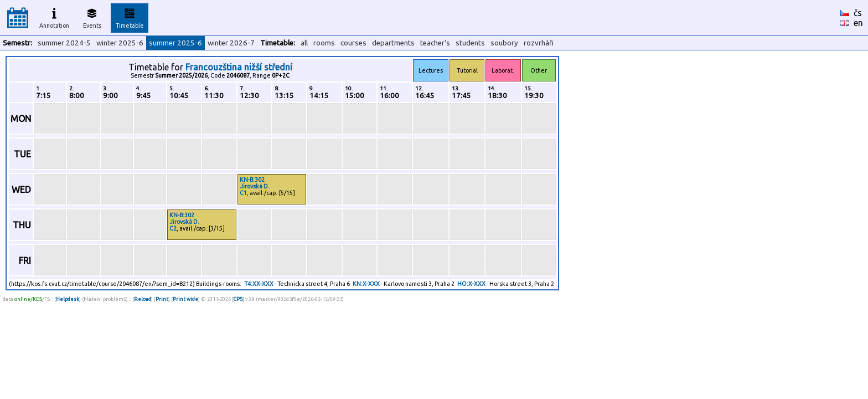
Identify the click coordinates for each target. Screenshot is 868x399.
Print (162, 299)
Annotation (54, 17)
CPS (238, 299)
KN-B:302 (252, 180)
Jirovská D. (255, 186)
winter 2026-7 (231, 43)
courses (353, 43)
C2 (173, 228)
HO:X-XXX (471, 284)
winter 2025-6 (120, 43)
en (858, 23)
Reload (143, 299)
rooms (324, 43)
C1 (243, 193)
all (304, 43)
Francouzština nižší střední (239, 67)
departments (393, 43)
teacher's (435, 43)
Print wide (185, 299)
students (470, 43)
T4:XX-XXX (259, 284)
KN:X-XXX (366, 284)
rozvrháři (539, 43)
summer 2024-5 (64, 43)
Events (92, 17)
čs (858, 13)
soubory (504, 43)
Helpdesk (68, 299)
